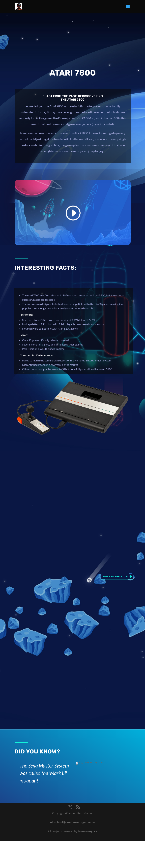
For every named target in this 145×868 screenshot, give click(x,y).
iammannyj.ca (87, 831)
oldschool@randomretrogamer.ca (72, 822)
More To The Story (116, 577)
